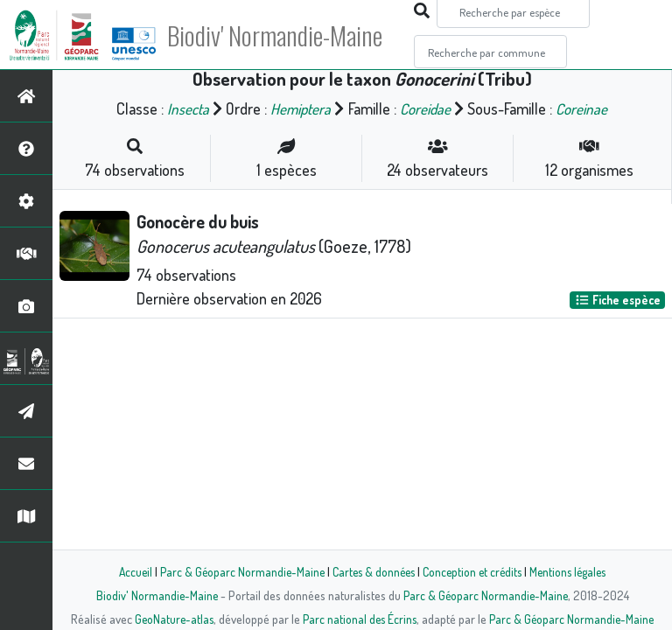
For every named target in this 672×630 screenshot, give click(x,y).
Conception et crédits (474, 571)
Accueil (127, 571)
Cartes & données (371, 571)
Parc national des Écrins (360, 619)
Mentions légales (574, 571)
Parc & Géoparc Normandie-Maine (236, 571)
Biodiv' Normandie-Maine (287, 35)
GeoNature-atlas (171, 619)
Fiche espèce (618, 300)
